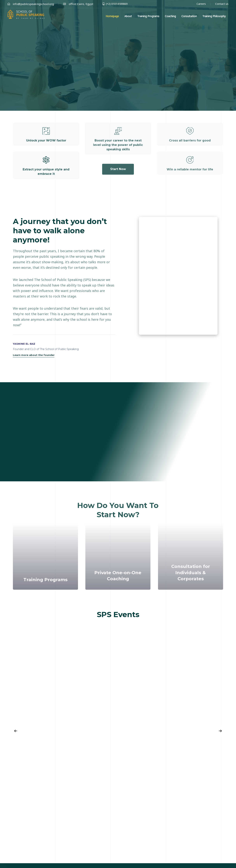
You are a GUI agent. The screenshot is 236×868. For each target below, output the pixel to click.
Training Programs (148, 16)
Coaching (170, 16)
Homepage (112, 16)
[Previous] (16, 731)
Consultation (189, 16)
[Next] (220, 731)
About (128, 16)
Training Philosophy (214, 16)
